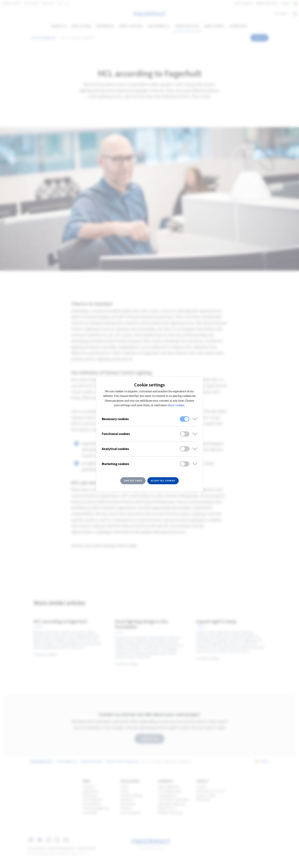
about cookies (176, 405)
